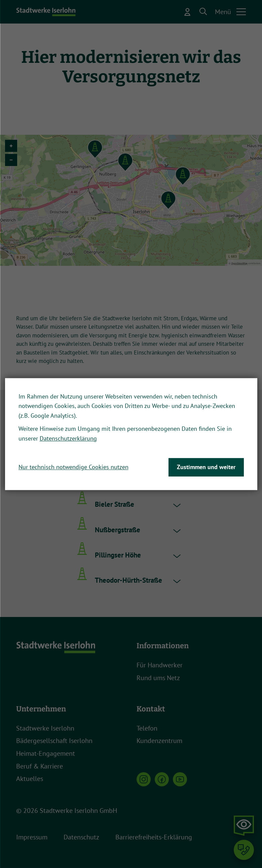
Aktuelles (30, 779)
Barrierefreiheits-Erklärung (154, 837)
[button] (203, 12)
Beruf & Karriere (40, 766)
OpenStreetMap (239, 263)
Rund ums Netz (158, 678)
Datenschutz (81, 837)
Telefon (147, 728)
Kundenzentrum (159, 741)
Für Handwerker (160, 665)
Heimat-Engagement (46, 753)
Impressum (32, 837)
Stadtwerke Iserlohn (45, 728)
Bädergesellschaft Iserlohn (54, 741)
